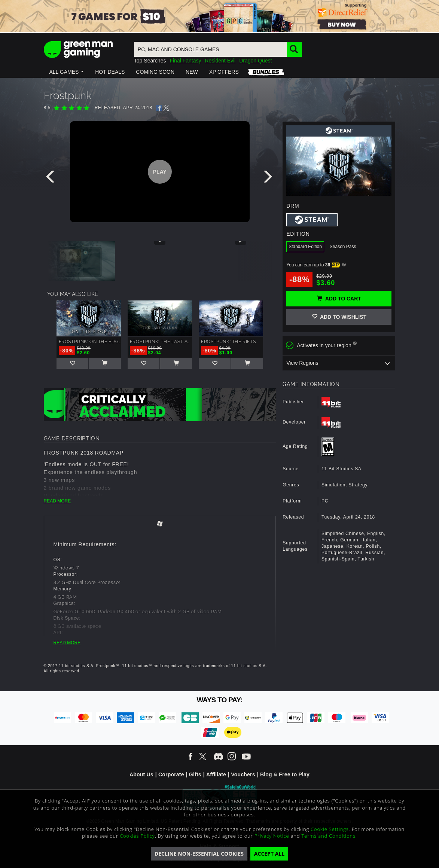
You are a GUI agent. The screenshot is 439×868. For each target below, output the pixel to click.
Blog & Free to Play (285, 774)
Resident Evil (220, 61)
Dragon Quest (255, 61)
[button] (67, 72)
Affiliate (216, 774)
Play (160, 172)
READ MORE (57, 501)
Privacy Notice (272, 836)
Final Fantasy (185, 61)
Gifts (195, 774)
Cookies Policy (137, 836)
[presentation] (52, 178)
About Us (141, 774)
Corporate (171, 774)
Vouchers (243, 774)
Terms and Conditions (328, 836)
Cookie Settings (330, 829)
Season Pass (343, 247)
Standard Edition (305, 247)
